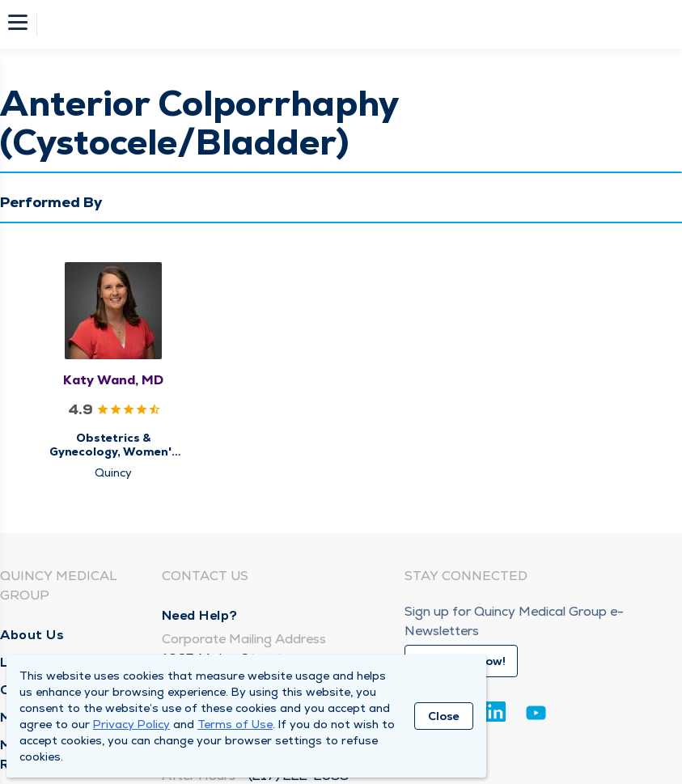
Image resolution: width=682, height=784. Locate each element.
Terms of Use (235, 724)
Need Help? (200, 615)
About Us (32, 635)
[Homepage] (352, 24)
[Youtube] (536, 716)
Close (444, 716)
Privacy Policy (131, 724)
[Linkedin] (496, 712)
